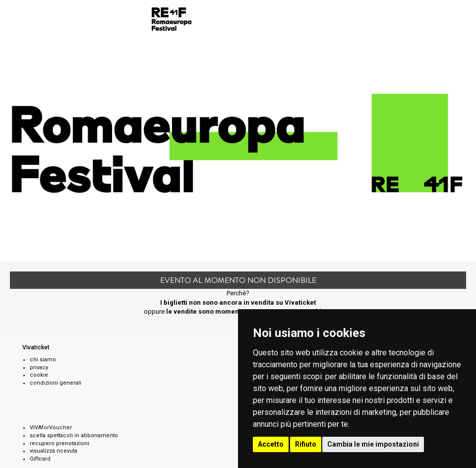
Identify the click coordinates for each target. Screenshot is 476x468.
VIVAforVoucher (51, 428)
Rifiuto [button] (306, 444)
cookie (39, 375)
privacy (39, 368)
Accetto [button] (271, 444)
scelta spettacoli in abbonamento (74, 435)
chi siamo (43, 360)
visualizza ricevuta (54, 451)
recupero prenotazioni (59, 443)
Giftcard (40, 459)
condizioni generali (56, 383)
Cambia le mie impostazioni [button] (373, 444)
